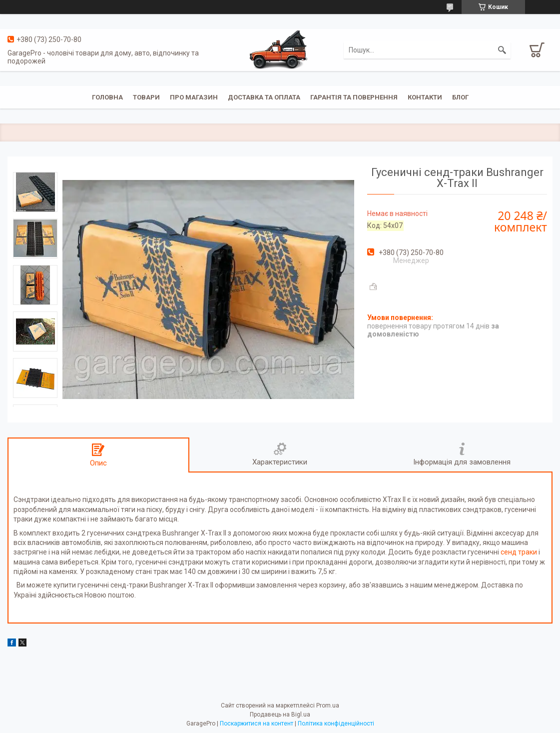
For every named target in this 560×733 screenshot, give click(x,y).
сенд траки (519, 552)
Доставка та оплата (264, 97)
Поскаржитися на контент (257, 723)
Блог (460, 97)
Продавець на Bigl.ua (280, 714)
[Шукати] (502, 50)
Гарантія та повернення (354, 97)
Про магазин (194, 97)
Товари (146, 97)
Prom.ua (328, 705)
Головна (107, 97)
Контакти (425, 97)
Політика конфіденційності (336, 723)
